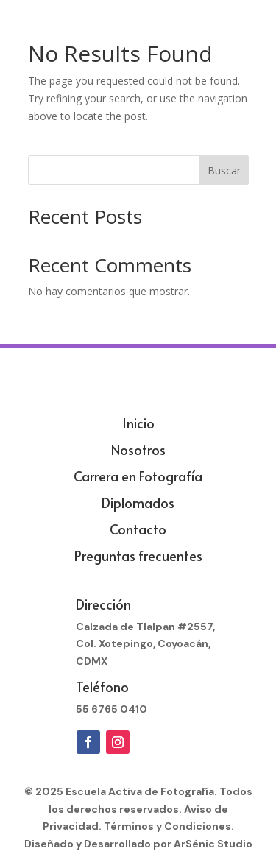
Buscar (224, 170)
